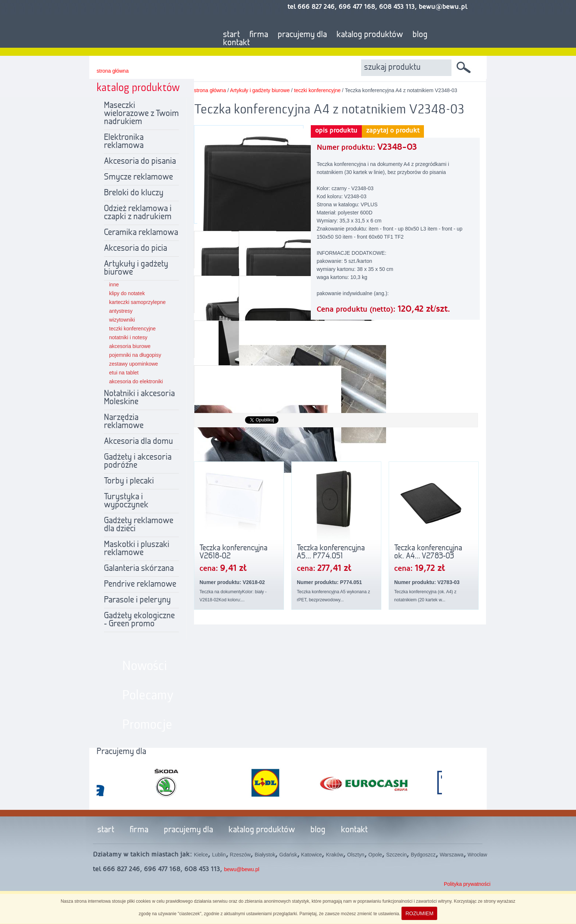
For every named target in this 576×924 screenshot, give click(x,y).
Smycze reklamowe (138, 177)
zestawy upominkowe (134, 364)
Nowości (145, 666)
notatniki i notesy (128, 337)
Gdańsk (288, 855)
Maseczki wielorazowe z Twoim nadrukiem (141, 114)
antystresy (121, 311)
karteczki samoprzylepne (137, 302)
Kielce (201, 855)
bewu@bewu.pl (242, 869)
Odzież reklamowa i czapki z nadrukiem (138, 213)
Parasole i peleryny (137, 600)
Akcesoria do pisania (140, 162)
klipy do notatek (127, 293)
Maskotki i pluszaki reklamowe (137, 549)
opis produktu (336, 131)
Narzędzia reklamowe (124, 422)
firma (259, 35)
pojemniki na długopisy (135, 355)
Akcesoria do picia (136, 249)
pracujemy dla (302, 35)
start (231, 35)
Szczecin (396, 855)
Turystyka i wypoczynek (126, 501)
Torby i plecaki (129, 481)
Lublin (219, 855)
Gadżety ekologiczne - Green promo (139, 620)
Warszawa (452, 855)
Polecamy (148, 696)
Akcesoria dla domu (138, 442)
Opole (375, 855)
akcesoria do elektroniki (136, 381)
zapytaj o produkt (393, 131)
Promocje (147, 725)
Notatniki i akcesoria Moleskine (139, 398)
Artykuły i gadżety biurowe (136, 268)
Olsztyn (356, 855)
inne (114, 285)
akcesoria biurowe (130, 346)
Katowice (312, 855)
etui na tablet (124, 373)
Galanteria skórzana (139, 569)
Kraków (334, 855)
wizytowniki (122, 320)
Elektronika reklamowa (124, 142)
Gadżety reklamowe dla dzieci (139, 525)
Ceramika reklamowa (141, 233)
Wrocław (477, 855)
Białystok (265, 855)
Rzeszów (240, 855)
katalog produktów (370, 35)
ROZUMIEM (420, 913)
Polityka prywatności (467, 884)
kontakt (236, 43)
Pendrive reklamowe (140, 584)
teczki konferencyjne (132, 329)
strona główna (113, 71)
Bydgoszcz (423, 855)
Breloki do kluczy (134, 193)
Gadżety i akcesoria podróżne (138, 461)
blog (420, 35)
